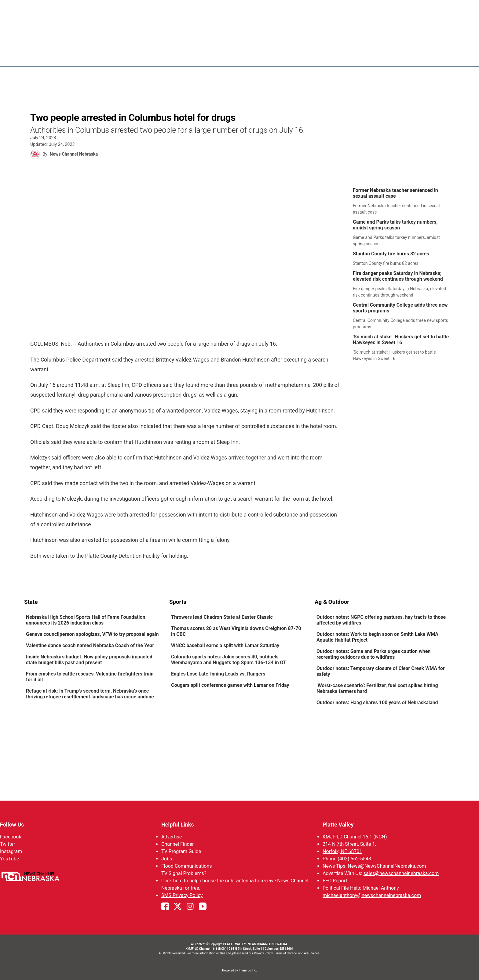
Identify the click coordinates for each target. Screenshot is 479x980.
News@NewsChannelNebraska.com (387, 866)
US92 (370, 56)
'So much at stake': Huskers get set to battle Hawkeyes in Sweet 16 (401, 340)
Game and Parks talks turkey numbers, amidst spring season (395, 225)
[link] (403, 201)
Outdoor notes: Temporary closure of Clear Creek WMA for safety (381, 671)
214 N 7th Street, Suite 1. (349, 844)
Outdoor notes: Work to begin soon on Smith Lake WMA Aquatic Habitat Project (377, 637)
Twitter (7, 844)
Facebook (11, 837)
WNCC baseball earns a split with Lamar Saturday (225, 645)
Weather (283, 56)
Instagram (11, 851)
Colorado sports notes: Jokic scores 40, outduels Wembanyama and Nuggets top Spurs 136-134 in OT (229, 660)
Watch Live (397, 56)
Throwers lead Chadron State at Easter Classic (222, 617)
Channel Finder (177, 844)
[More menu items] (448, 57)
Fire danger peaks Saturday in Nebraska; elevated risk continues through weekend (398, 276)
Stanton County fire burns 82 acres (391, 254)
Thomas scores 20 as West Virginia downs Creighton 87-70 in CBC (236, 631)
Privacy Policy (263, 953)
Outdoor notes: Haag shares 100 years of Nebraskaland (377, 703)
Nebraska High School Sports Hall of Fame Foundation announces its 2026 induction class (86, 620)
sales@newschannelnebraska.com (401, 873)
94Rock (347, 56)
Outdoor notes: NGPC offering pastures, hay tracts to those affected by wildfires (381, 620)
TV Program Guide (181, 851)
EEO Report (335, 881)
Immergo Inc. (248, 970)
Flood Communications (187, 866)
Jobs (167, 859)
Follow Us (12, 825)
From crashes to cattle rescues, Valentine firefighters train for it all (90, 677)
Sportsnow (316, 56)
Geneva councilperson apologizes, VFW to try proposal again (92, 634)
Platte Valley (338, 825)
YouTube (9, 859)
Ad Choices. (312, 953)
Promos (428, 56)
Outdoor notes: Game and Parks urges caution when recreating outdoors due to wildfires (373, 654)
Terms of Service (285, 953)
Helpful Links (178, 825)
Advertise (172, 837)
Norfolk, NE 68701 (342, 851)
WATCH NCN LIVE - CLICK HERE (239, 14)
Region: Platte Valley (49, 60)
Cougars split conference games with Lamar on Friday (230, 685)
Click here (172, 881)
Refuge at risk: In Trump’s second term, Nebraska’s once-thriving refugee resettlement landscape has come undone (90, 694)
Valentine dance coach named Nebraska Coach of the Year (90, 645)
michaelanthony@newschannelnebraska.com (372, 895)
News (258, 56)
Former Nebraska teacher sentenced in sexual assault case (395, 193)
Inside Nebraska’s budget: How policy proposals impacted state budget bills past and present (89, 660)
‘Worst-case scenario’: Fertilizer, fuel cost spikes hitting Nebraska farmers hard (377, 688)
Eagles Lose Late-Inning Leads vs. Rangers (218, 674)
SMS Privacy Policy (182, 895)
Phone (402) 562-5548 (347, 859)
